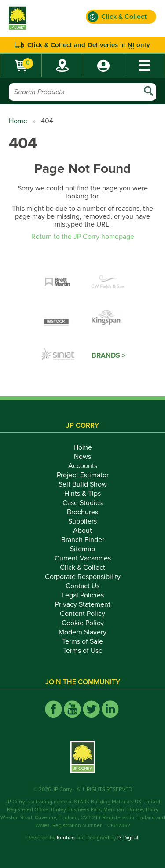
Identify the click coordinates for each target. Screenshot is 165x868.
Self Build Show (83, 484)
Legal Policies (83, 595)
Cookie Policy (83, 623)
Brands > (108, 355)
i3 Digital (128, 838)
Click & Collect (82, 568)
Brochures (82, 512)
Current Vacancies (83, 558)
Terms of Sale (82, 641)
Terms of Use (83, 651)
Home (18, 121)
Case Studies (82, 503)
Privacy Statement (83, 604)
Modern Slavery (82, 632)
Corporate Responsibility (83, 577)
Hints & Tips (82, 494)
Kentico (66, 838)
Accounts (83, 466)
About (82, 531)
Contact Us (82, 586)
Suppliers (82, 521)
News (82, 457)
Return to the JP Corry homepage (83, 237)
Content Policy (82, 614)
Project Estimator (83, 475)
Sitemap (82, 549)
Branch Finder (83, 540)
